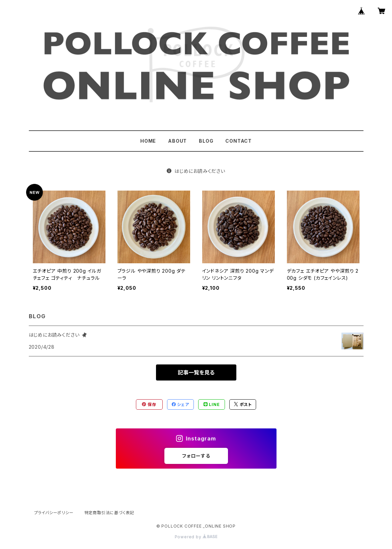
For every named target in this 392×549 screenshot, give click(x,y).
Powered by (196, 537)
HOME (148, 141)
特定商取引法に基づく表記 (109, 513)
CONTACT (239, 141)
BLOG (206, 141)
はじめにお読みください (196, 171)
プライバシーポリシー (54, 513)
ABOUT (177, 141)
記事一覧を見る (196, 372)
